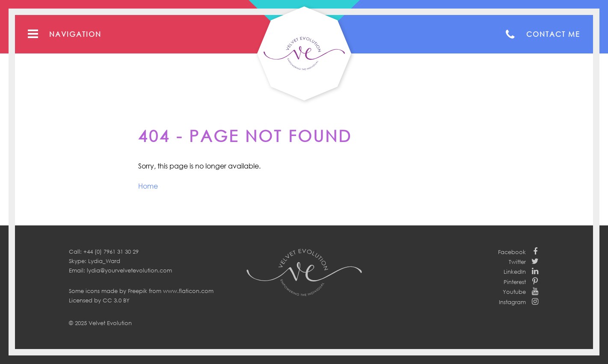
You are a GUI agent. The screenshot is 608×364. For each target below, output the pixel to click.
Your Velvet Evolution (304, 53)
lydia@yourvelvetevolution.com (129, 270)
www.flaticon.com (188, 291)
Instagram (512, 302)
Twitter (517, 262)
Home (148, 186)
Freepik (138, 291)
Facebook (512, 252)
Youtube (514, 292)
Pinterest (515, 282)
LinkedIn (515, 272)
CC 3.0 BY (116, 300)
